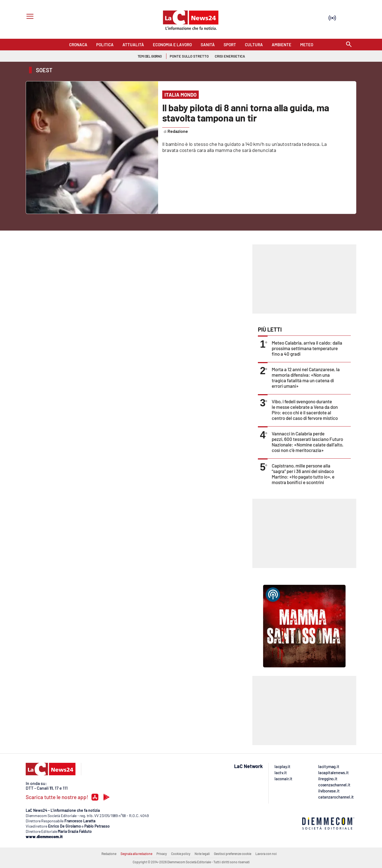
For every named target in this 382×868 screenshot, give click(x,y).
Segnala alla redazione (136, 854)
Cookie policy (181, 854)
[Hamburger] (29, 17)
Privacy (162, 854)
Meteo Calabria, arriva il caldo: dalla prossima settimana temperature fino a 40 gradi (307, 348)
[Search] (349, 45)
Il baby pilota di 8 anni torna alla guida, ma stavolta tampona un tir (246, 113)
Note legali (202, 854)
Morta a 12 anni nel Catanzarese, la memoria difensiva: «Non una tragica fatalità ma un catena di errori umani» (306, 378)
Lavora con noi (266, 854)
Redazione (109, 854)
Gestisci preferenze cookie (233, 854)
